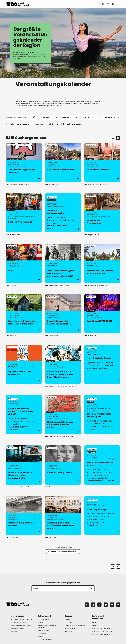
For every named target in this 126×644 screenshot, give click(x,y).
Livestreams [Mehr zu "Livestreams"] (42, 633)
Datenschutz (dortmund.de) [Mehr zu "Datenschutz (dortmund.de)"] (101, 628)
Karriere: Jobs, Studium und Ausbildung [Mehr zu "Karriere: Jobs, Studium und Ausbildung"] (47, 626)
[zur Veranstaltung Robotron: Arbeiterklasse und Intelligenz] (102, 415)
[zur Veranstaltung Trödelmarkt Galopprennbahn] (63, 213)
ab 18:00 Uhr (52, 124)
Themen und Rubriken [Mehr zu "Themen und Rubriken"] (19, 623)
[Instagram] (93, 605)
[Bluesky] (106, 605)
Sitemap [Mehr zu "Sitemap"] (68, 620)
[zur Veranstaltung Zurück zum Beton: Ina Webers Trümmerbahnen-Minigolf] (24, 415)
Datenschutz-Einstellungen (101, 635)
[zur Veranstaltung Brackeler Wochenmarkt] (24, 213)
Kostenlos (37, 124)
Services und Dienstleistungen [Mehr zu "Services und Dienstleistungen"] (21, 620)
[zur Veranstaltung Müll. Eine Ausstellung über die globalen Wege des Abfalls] (63, 415)
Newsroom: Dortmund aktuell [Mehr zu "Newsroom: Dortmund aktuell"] (21, 626)
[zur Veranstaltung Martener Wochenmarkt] (102, 162)
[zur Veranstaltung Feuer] (24, 263)
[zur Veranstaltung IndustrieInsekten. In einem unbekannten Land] (102, 263)
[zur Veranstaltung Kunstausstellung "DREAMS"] (63, 465)
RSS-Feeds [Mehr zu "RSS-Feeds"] (68, 632)
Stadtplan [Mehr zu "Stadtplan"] (68, 623)
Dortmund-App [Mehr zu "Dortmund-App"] (43, 620)
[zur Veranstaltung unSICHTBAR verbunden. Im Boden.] (102, 465)
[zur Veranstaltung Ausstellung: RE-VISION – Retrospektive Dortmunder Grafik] (63, 516)
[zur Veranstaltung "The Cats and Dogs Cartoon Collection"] (24, 162)
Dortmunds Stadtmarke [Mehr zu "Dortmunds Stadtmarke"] (46, 639)
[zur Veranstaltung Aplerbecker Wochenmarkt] (63, 162)
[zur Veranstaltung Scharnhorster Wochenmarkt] (102, 213)
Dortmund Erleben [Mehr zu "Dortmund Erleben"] (18, 629)
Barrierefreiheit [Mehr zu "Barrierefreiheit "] (70, 629)
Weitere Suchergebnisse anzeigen (63, 552)
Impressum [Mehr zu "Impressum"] (95, 625)
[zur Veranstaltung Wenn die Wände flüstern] (102, 364)
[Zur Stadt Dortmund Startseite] (18, 4)
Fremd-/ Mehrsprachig (72, 124)
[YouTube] (112, 605)
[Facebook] (87, 605)
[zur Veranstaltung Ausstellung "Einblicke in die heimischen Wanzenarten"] (24, 314)
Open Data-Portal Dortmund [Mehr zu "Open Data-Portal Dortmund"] (75, 626)
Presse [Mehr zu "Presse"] (40, 623)
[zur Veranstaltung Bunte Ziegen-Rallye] (102, 516)
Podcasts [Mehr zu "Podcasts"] (41, 636)
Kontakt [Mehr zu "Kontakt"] (94, 622)
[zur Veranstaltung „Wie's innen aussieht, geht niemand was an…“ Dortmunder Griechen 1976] (63, 263)
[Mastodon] (99, 605)
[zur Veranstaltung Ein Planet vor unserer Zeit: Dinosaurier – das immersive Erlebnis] (24, 465)
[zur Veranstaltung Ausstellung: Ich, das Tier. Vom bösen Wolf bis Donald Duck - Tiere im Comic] (63, 364)
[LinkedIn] (118, 605)
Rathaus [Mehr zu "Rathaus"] (14, 632)
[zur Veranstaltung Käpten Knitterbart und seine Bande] (24, 364)
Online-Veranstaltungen (18, 124)
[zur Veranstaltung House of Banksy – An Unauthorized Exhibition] (63, 314)
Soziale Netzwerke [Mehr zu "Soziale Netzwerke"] (44, 630)
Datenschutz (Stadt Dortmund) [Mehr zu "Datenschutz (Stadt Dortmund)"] (102, 631)
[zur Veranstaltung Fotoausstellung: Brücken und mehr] (24, 516)
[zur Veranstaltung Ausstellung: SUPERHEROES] (102, 314)
